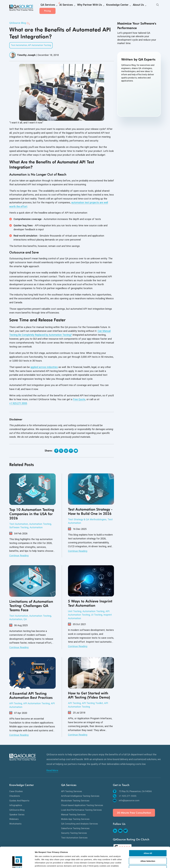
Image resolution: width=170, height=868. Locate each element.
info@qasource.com (126, 800)
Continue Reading (19, 556)
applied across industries (44, 367)
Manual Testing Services (73, 815)
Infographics (16, 805)
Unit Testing (75, 611)
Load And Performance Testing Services (81, 810)
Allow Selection (148, 843)
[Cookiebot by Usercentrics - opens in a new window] (17, 863)
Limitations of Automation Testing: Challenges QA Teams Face (31, 606)
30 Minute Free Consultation (134, 813)
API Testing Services (72, 791)
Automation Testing (40, 524)
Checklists (15, 796)
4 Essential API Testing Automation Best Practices (31, 696)
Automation (36, 527)
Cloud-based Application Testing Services (82, 805)
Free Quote (79, 399)
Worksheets (15, 824)
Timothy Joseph (26, 55)
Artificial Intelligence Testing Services (80, 796)
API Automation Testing (40, 45)
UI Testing (97, 615)
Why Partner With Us (82, 8)
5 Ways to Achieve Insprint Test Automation (90, 603)
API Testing (16, 703)
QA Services (46, 8)
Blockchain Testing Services (75, 801)
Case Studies (16, 791)
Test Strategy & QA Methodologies (87, 519)
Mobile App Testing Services (75, 819)
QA (25, 619)
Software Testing (19, 527)
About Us (123, 8)
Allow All (148, 836)
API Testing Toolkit (92, 703)
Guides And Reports (19, 801)
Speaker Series (17, 815)
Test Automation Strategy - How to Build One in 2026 (90, 511)
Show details (137, 863)
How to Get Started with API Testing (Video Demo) (89, 695)
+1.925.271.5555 (18, 403)
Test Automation (19, 45)
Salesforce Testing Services (75, 828)
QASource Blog (18, 23)
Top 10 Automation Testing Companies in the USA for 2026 (32, 514)
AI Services (62, 8)
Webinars (14, 819)
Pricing (153, 8)
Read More (52, 770)
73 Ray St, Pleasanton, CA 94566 (132, 791)
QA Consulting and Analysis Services (79, 824)
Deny (148, 851)
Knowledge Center (105, 8)
